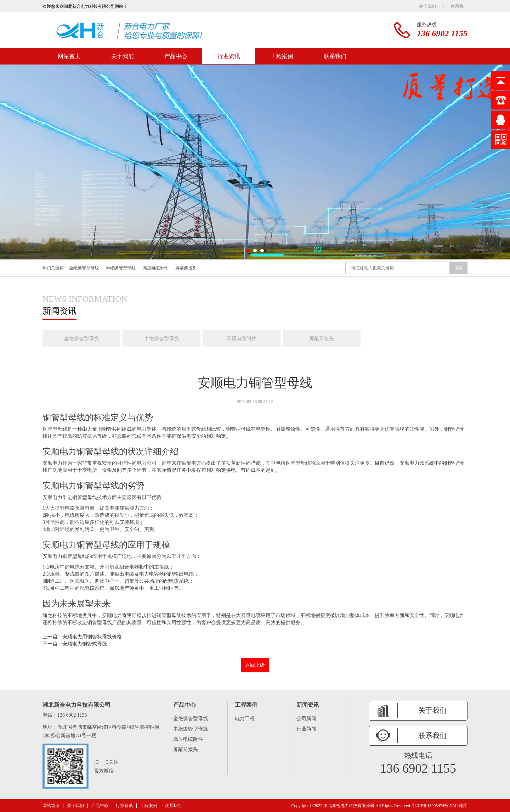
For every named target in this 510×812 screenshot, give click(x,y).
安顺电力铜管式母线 (85, 644)
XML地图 (458, 806)
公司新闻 (306, 719)
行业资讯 (229, 56)
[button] (248, 251)
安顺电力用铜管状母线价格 (92, 637)
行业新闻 (306, 729)
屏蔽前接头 (186, 268)
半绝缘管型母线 (121, 268)
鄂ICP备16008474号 (430, 806)
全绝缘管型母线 (84, 268)
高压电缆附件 (155, 268)
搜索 (458, 268)
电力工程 (245, 719)
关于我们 (427, 6)
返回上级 (255, 665)
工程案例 (282, 56)
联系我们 (459, 6)
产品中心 (176, 56)
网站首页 (69, 56)
